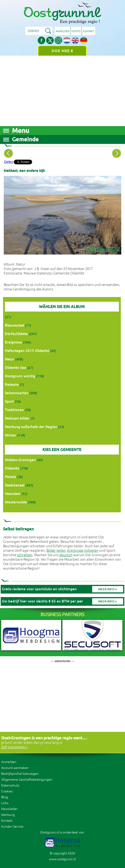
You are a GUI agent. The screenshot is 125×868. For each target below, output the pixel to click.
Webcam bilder (17, 418)
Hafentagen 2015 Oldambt (27, 351)
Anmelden (62, 31)
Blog (5, 797)
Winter (11, 435)
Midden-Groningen (20, 460)
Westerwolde (16, 502)
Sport (9, 401)
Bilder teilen (56, 551)
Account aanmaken (15, 768)
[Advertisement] (62, 91)
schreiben (25, 555)
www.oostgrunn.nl (62, 859)
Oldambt (12, 468)
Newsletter (9, 809)
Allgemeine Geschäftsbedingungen (27, 780)
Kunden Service (12, 827)
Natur (10, 359)
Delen (9, 162)
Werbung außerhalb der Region (31, 427)
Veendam (13, 494)
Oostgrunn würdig (20, 376)
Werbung (8, 815)
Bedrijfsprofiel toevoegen (20, 774)
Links (5, 803)
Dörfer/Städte (16, 334)
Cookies (7, 791)
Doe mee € (62, 51)
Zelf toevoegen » (14, 747)
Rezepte (12, 384)
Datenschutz (10, 785)
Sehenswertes (17, 393)
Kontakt (89, 31)
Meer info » (108, 589)
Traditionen (14, 410)
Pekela (10, 477)
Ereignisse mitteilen (83, 551)
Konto (76, 31)
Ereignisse (13, 342)
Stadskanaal (15, 485)
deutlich (66, 555)
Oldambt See (16, 368)
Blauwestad (15, 325)
